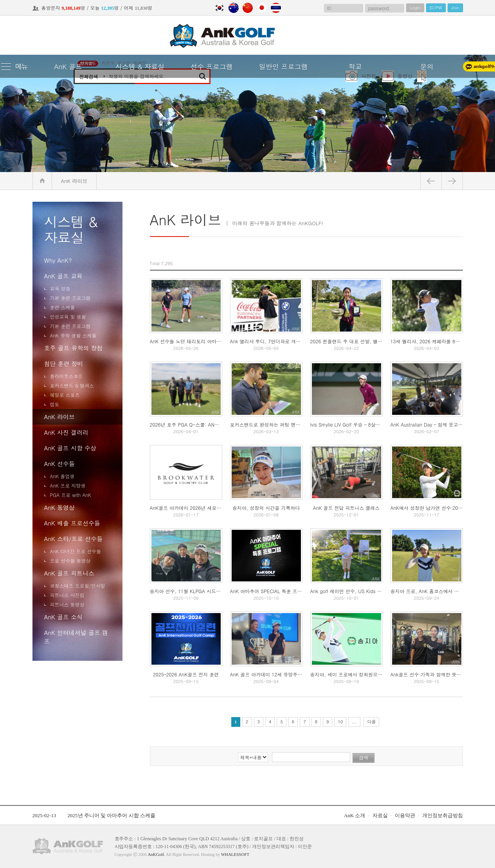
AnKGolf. (156, 854)
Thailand (276, 8)
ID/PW (436, 8)
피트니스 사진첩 (67, 595)
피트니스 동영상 (67, 604)
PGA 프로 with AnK (71, 495)
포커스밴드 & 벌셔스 (72, 385)
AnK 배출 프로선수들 (72, 523)
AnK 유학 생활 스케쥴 (73, 335)
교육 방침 (60, 288)
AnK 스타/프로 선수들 (74, 539)
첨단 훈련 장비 (64, 363)
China (248, 8)
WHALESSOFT (235, 854)
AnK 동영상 (59, 507)
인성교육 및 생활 (68, 317)
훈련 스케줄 (63, 307)
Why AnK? (58, 260)
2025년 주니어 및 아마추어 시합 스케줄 (112, 815)
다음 (371, 722)
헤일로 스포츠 (65, 395)
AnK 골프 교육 (63, 276)
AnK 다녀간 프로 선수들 (76, 551)
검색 (364, 758)
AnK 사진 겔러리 (66, 432)
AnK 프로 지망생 (68, 485)
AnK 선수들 (59, 464)
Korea (220, 8)
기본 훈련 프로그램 (70, 298)
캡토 (55, 404)
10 (340, 722)
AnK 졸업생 (62, 476)
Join (455, 8)
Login (415, 8)
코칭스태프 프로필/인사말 (78, 586)
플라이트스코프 (67, 376)
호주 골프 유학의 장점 (74, 348)
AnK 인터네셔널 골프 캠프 (76, 637)
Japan (262, 8)
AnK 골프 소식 (63, 617)
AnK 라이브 (59, 417)
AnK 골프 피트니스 (69, 573)
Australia (234, 8)
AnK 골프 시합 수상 (70, 448)
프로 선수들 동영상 (70, 560)
